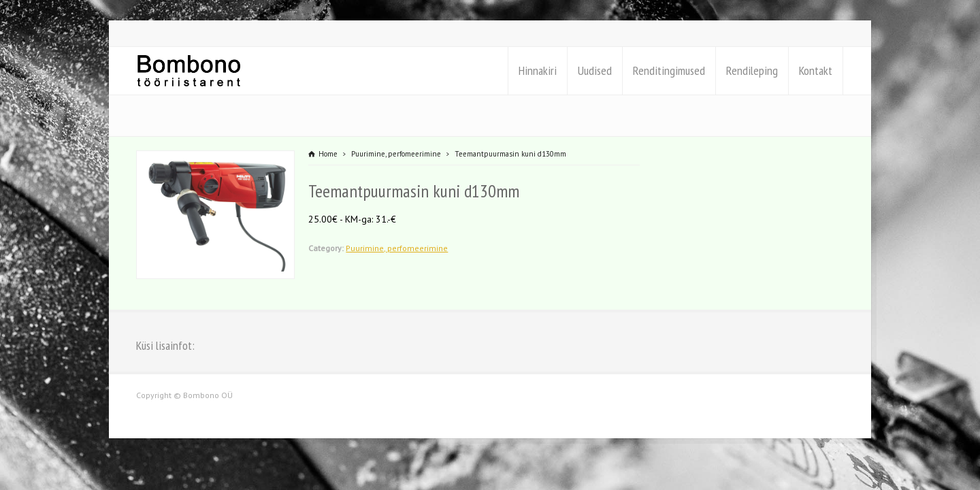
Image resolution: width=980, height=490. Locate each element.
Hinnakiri (538, 70)
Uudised (595, 70)
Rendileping (752, 70)
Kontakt (816, 70)
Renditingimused (669, 70)
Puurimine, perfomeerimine (397, 248)
